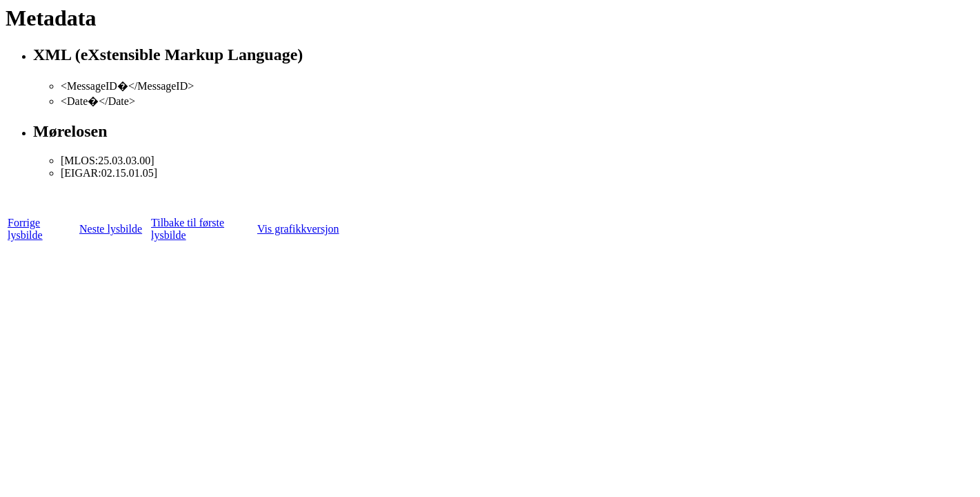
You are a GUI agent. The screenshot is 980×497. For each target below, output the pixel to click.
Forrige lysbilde (25, 229)
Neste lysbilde (111, 229)
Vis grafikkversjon (298, 229)
